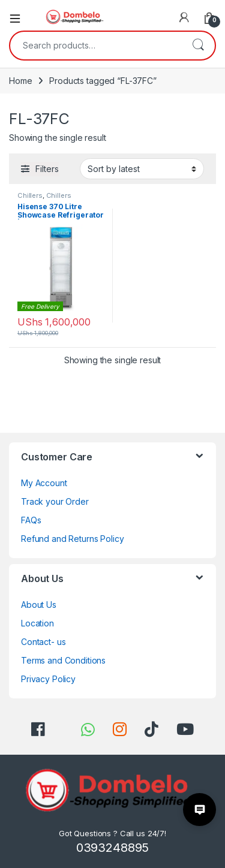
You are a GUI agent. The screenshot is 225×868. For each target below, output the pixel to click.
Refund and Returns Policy (73, 539)
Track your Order (55, 501)
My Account (44, 483)
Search (198, 46)
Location (37, 623)
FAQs (31, 520)
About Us (39, 605)
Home (20, 81)
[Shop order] (142, 168)
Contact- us (43, 642)
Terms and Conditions (63, 660)
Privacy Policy (48, 679)
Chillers (30, 195)
